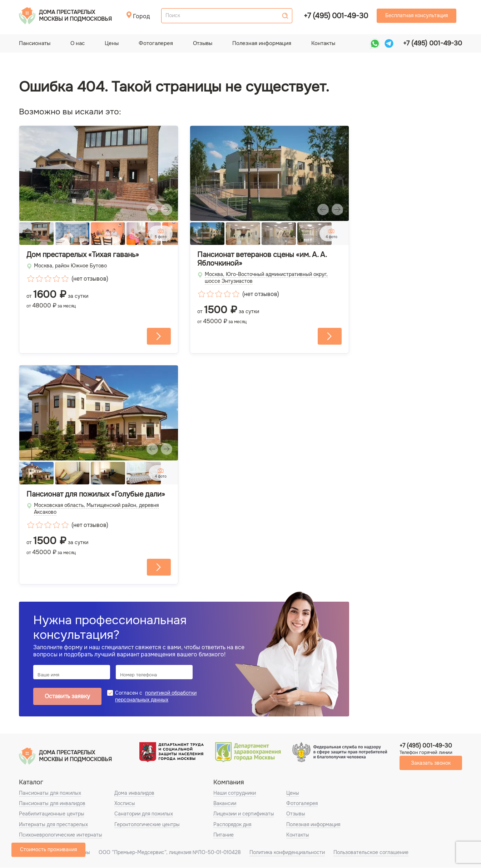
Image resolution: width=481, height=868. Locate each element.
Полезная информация (262, 43)
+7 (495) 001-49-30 (336, 16)
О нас (78, 43)
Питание (224, 835)
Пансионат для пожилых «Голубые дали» (96, 494)
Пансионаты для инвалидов (52, 804)
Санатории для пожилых (144, 814)
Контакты (323, 43)
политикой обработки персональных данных (156, 696)
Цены (112, 43)
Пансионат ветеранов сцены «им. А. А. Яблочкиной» (262, 259)
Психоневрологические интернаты (61, 835)
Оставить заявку (67, 697)
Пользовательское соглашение (371, 852)
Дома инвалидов (134, 793)
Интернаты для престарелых (53, 824)
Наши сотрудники (235, 793)
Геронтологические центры (147, 824)
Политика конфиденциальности (287, 852)
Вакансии (225, 804)
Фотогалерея (156, 43)
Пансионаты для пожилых (50, 793)
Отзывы (203, 43)
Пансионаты (35, 43)
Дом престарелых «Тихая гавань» (83, 255)
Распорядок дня (232, 824)
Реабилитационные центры (52, 814)
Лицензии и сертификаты (244, 814)
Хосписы (125, 804)
